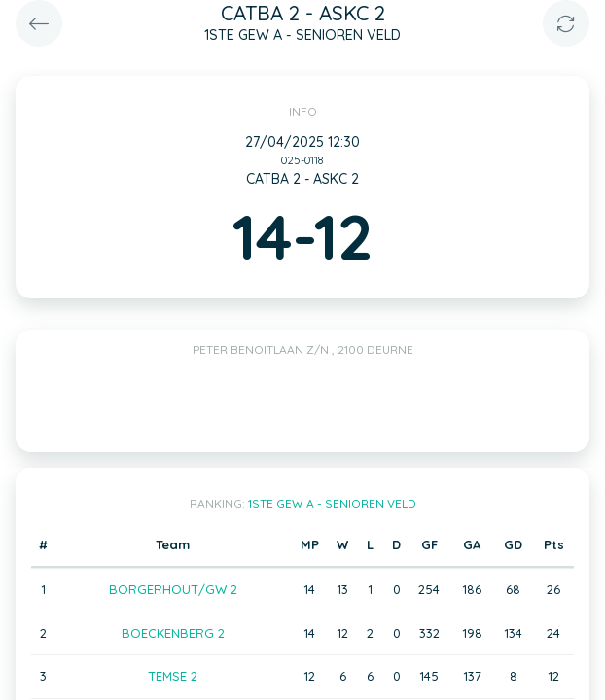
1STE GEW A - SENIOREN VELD (332, 503)
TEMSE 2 (173, 676)
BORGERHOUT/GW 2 (173, 589)
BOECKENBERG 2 (173, 633)
